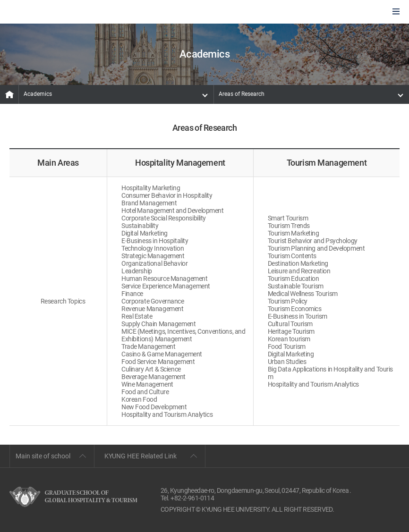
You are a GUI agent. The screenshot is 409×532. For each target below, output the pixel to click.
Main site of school (43, 456)
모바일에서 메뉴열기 (396, 12)
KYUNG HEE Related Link (141, 456)
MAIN (9, 94)
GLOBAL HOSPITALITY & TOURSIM (57, 12)
